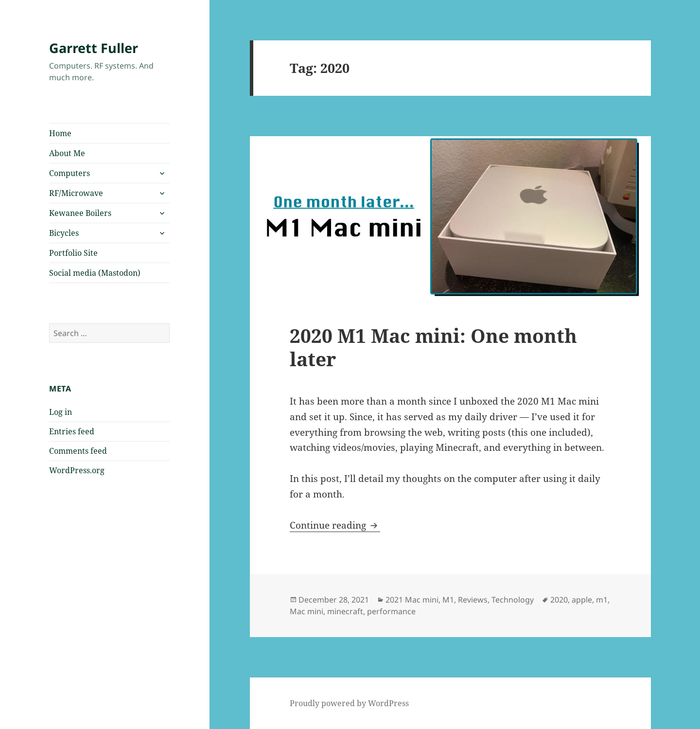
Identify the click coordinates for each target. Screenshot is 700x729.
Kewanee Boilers (80, 213)
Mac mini (306, 611)
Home (60, 133)
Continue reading (335, 525)
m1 (602, 600)
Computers (70, 173)
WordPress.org (77, 470)
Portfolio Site (73, 253)
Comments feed (78, 451)
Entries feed (72, 431)
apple (582, 600)
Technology (513, 600)
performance (391, 611)
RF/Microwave (76, 193)
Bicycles (64, 233)
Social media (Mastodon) (95, 273)
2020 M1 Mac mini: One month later (433, 347)
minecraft (345, 611)
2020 (559, 600)
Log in (61, 412)
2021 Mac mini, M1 (420, 600)
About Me (67, 153)
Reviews (473, 600)
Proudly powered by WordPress (349, 703)
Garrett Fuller (94, 48)
